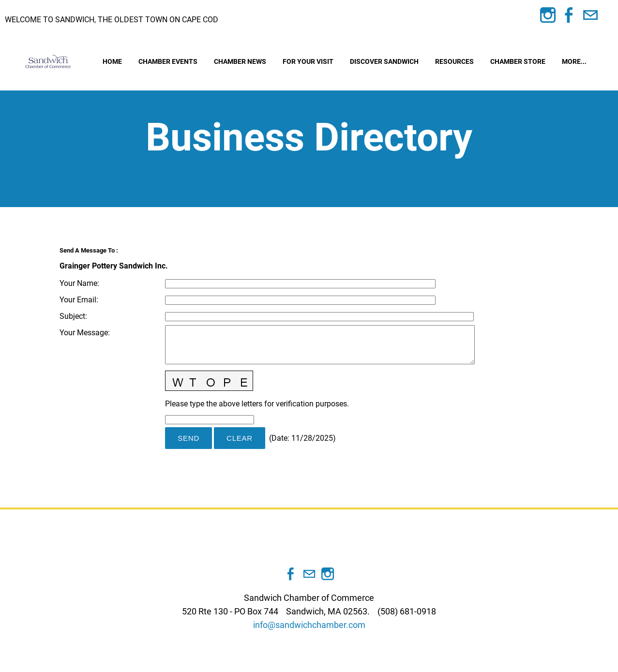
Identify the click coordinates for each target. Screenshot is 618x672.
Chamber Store (518, 61)
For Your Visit (308, 61)
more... (574, 61)
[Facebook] (569, 15)
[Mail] (590, 15)
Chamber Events (168, 61)
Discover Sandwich (384, 61)
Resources (454, 61)
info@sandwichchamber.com (309, 625)
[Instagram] (548, 15)
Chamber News (240, 61)
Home (112, 61)
